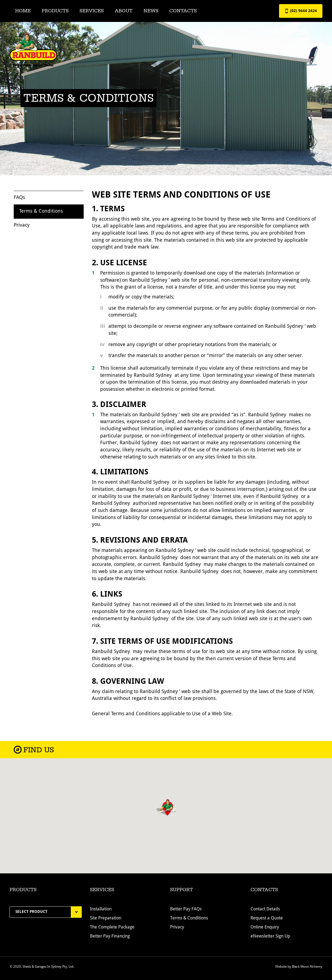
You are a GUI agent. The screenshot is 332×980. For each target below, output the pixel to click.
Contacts (183, 11)
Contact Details (265, 912)
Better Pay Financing (110, 939)
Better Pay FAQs (186, 912)
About (124, 11)
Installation (101, 912)
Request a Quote (267, 921)
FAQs (19, 199)
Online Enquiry (265, 930)
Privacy (22, 226)
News (151, 11)
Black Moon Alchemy (307, 969)
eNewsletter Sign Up (270, 939)
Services (92, 11)
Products (55, 11)
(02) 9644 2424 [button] (301, 11)
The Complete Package (112, 930)
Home (23, 11)
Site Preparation (106, 921)
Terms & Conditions (41, 213)
